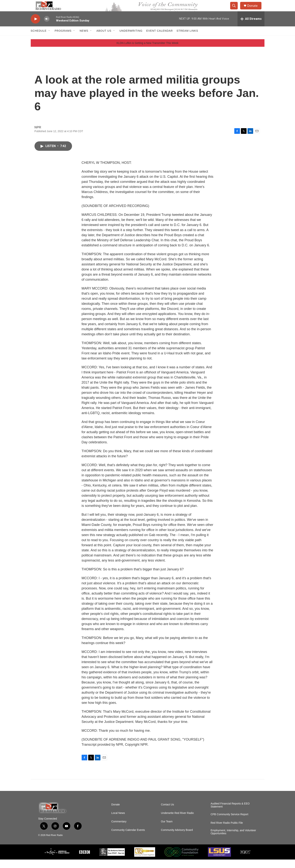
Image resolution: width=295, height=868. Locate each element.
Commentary (119, 830)
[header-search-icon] (236, 10)
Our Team (167, 830)
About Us (104, 39)
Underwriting (131, 39)
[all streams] (251, 27)
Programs (63, 39)
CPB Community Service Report (229, 823)
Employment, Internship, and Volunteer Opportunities (233, 840)
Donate (255, 10)
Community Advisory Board (177, 839)
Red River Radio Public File (227, 831)
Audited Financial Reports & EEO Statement (230, 814)
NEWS (84, 39)
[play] (35, 27)
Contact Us (167, 813)
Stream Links (187, 39)
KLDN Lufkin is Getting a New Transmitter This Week (147, 51)
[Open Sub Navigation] (49, 39)
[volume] (47, 27)
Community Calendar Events (128, 839)
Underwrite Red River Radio (177, 822)
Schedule (39, 39)
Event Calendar (160, 39)
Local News (118, 822)
